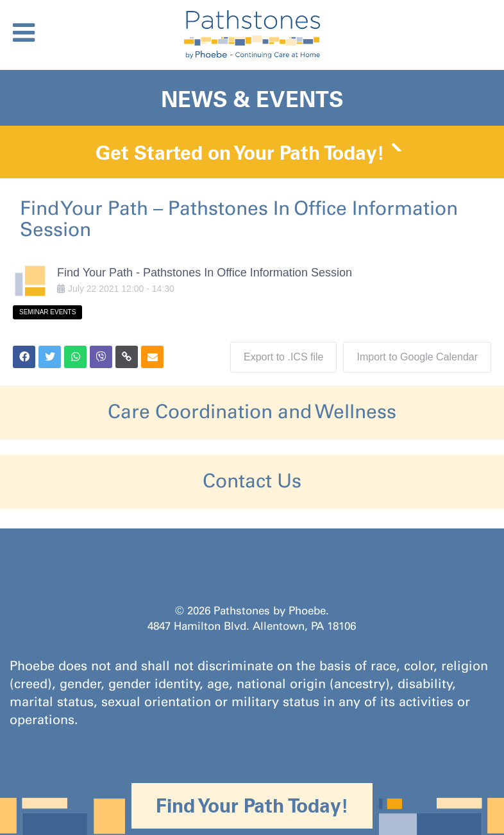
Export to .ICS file (284, 357)
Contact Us (252, 481)
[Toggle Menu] (24, 33)
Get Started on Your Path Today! (240, 153)
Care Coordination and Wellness (252, 412)
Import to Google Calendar (417, 357)
